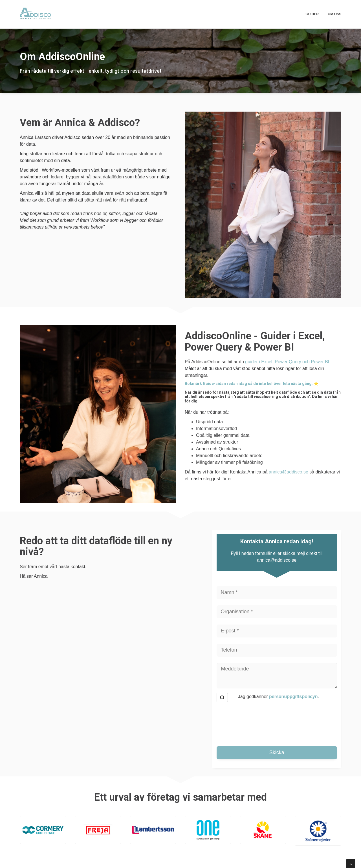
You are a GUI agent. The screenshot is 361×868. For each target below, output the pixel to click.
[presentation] (259, 722)
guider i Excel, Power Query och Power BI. (288, 362)
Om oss (334, 14)
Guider (312, 14)
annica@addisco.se (289, 472)
